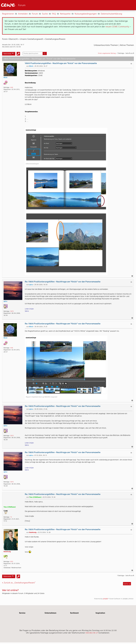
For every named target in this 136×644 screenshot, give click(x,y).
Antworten (7, 53)
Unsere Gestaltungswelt (31, 39)
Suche (45, 14)
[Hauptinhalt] (68, 308)
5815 (12, 311)
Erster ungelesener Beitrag (107, 53)
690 (12, 562)
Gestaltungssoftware (55, 39)
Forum (35, 14)
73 (11, 517)
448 (12, 87)
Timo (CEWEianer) (10, 507)
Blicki (5, 78)
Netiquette (65, 14)
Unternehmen (50, 613)
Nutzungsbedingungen (86, 14)
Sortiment (74, 613)
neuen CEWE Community (117, 27)
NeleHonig (7, 552)
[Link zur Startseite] (27, 5)
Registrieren (8, 14)
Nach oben (132, 276)
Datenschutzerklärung (111, 14)
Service (22, 613)
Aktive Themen (127, 45)
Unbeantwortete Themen (106, 45)
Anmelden (23, 14)
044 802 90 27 (92, 633)
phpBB (105, 599)
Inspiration (100, 613)
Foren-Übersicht (10, 39)
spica (5, 301)
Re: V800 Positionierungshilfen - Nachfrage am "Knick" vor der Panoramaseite (63, 282)
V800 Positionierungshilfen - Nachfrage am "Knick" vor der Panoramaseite (61, 63)
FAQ (54, 14)
